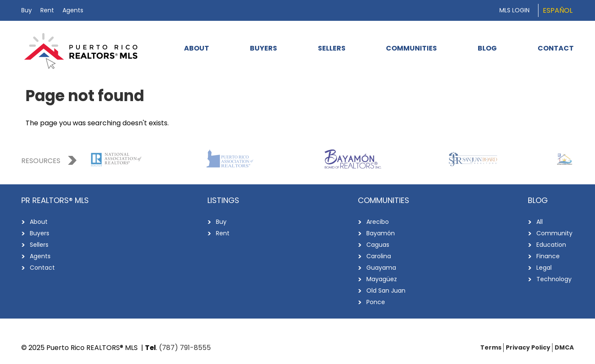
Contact (556, 48)
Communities (411, 48)
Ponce (376, 302)
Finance (548, 256)
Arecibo (378, 222)
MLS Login (514, 10)
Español (558, 10)
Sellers (332, 48)
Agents (73, 10)
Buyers (263, 48)
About (197, 48)
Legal (544, 268)
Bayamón (381, 233)
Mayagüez (382, 279)
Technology (554, 279)
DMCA (564, 347)
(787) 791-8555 (185, 348)
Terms (491, 347)
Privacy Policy (528, 347)
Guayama (381, 268)
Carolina (379, 256)
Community (554, 233)
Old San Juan (386, 291)
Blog (487, 48)
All (540, 222)
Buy (27, 10)
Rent (47, 10)
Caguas (378, 245)
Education (551, 245)
